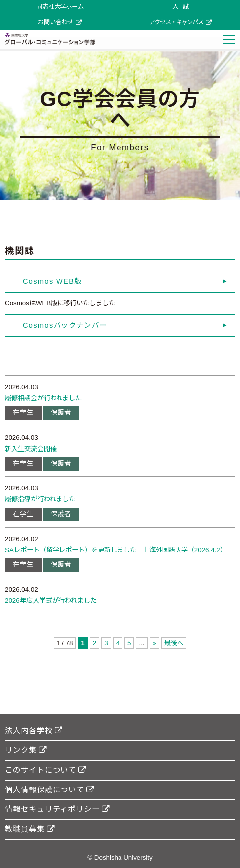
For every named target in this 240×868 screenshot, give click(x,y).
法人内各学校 (34, 731)
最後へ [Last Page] (174, 643)
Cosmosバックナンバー (65, 325)
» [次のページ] (154, 643)
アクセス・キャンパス (180, 22)
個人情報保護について (50, 790)
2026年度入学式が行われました (51, 600)
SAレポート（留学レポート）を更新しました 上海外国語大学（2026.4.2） (116, 550)
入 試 (180, 7)
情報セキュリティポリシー (57, 809)
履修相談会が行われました (43, 398)
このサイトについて (46, 770)
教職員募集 (30, 829)
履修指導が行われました (40, 499)
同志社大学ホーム (60, 7)
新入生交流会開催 (31, 449)
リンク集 (26, 750)
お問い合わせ (60, 22)
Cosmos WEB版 (53, 281)
